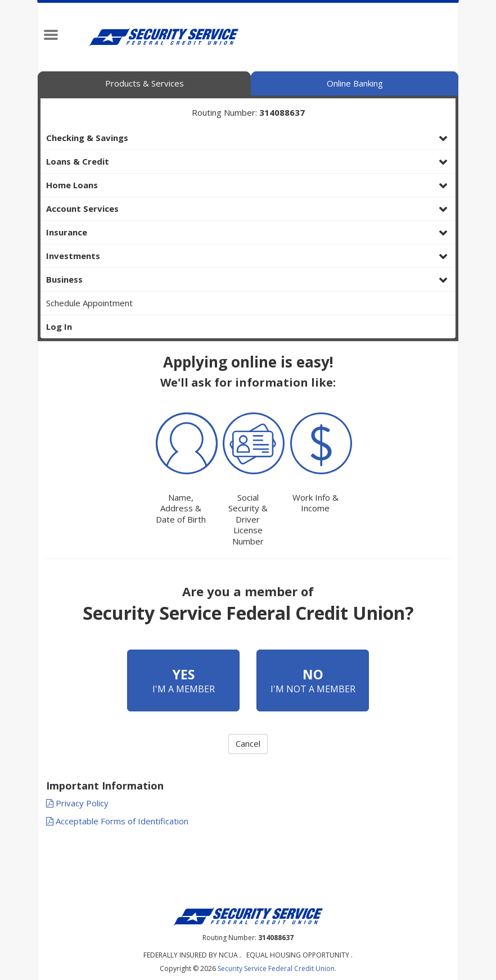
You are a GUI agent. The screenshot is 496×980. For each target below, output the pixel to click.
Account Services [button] (82, 208)
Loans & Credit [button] (78, 161)
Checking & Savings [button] (87, 138)
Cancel (248, 743)
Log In (59, 326)
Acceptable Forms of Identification (117, 821)
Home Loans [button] (72, 185)
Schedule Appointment (89, 303)
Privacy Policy (77, 803)
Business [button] (64, 279)
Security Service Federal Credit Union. (277, 968)
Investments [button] (73, 256)
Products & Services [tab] (145, 83)
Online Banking (355, 83)
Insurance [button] (67, 232)
